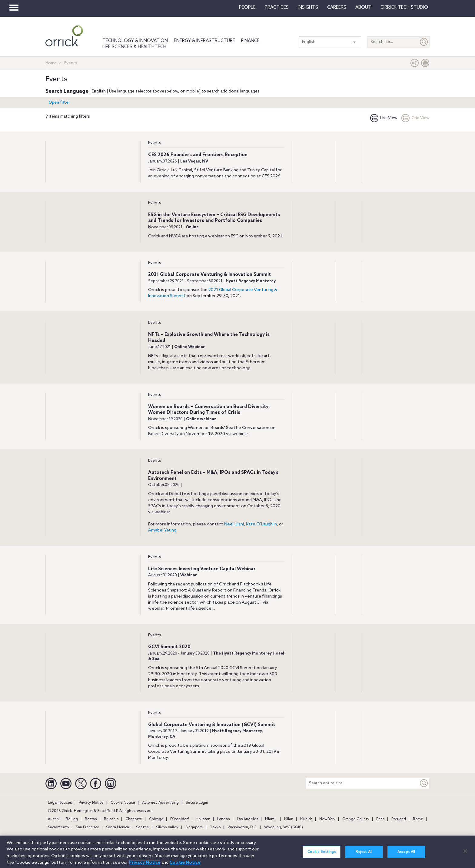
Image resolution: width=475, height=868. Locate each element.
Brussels (111, 819)
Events (155, 143)
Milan (289, 819)
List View (384, 118)
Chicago (156, 819)
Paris (380, 819)
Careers (337, 8)
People (247, 8)
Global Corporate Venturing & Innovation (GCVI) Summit (212, 725)
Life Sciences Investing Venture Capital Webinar (202, 569)
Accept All (406, 855)
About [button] (363, 8)
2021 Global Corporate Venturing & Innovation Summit (209, 275)
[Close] (465, 854)
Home (51, 63)
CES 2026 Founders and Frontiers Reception (198, 155)
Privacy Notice (91, 803)
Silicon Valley (167, 827)
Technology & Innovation (135, 41)
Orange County (356, 819)
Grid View (415, 118)
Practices (277, 8)
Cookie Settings (322, 855)
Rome (418, 819)
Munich (306, 819)
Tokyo (215, 827)
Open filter (59, 103)
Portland (399, 819)
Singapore (194, 827)
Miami (270, 819)
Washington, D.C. (242, 827)
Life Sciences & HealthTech (134, 47)
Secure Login (197, 803)
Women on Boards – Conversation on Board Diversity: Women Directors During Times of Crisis (209, 410)
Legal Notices (60, 803)
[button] (415, 64)
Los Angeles (247, 819)
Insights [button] (308, 8)
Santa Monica (118, 827)
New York (327, 819)
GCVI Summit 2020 (169, 647)
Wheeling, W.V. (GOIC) (284, 827)
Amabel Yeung (162, 530)
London (224, 819)
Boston (91, 819)
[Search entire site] (362, 783)
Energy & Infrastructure (204, 41)
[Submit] (424, 42)
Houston (203, 819)
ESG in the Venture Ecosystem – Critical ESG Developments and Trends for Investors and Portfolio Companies (214, 218)
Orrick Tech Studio (404, 8)
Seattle (143, 827)
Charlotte (134, 819)
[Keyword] (424, 783)
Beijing (72, 819)
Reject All (364, 855)
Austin (53, 819)
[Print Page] (425, 64)
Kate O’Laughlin (261, 524)
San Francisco (87, 827)
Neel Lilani (234, 524)
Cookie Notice (123, 803)
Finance (250, 41)
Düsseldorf (179, 819)
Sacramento (58, 827)
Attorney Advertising (160, 803)
